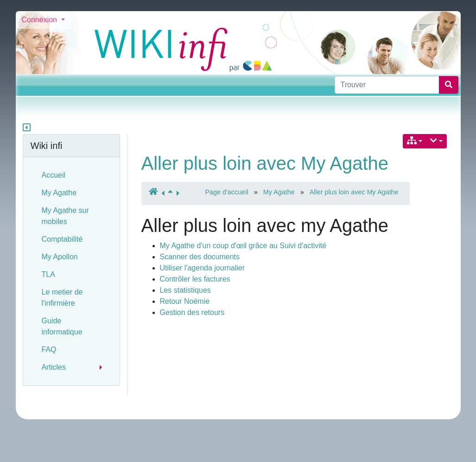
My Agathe (279, 192)
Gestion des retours (192, 312)
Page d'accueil (227, 192)
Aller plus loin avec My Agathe (265, 163)
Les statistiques (185, 290)
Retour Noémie (185, 301)
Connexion (41, 20)
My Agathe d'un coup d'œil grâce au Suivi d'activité (243, 246)
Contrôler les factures (195, 279)
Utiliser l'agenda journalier (203, 268)
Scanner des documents (200, 257)
